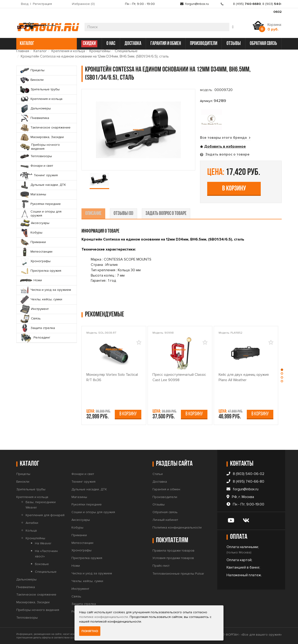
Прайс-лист (161, 565)
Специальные (126, 51)
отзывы (234, 44)
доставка (133, 44)
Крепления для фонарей (45, 515)
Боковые (42, 564)
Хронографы (81, 550)
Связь (76, 596)
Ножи (76, 565)
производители (204, 44)
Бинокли (23, 481)
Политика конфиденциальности (177, 527)
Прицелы (23, 474)
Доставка (160, 481)
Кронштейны (100, 51)
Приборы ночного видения (38, 610)
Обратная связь (165, 512)
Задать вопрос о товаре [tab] (227, 154)
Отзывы (159, 504)
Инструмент (80, 588)
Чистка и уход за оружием (92, 573)
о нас (111, 44)
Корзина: (275, 27)
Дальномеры (26, 579)
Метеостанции (82, 543)
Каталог (40, 51)
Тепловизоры (27, 617)
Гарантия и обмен (166, 489)
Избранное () (83, 4)
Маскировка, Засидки (33, 602)
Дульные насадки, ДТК (89, 489)
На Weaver (43, 543)
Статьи (158, 474)
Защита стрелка (84, 604)
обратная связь (263, 44)
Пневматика (26, 587)
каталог (46, 44)
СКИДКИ (89, 44)
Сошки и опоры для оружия (93, 512)
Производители (165, 497)
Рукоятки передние (87, 504)
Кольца (31, 530)
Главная (23, 51)
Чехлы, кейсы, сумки (87, 581)
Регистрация (42, 4)
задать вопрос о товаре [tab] (166, 213)
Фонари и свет (83, 474)
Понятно (90, 631)
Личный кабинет (165, 520)
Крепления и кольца (68, 51)
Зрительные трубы (31, 489)
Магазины (79, 497)
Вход (25, 4)
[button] (282, 369)
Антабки (32, 523)
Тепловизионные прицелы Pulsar (178, 573)
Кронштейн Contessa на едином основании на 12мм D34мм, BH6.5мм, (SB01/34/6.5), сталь (95, 56)
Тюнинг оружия (83, 481)
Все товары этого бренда (225, 138)
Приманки (79, 535)
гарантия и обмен (166, 44)
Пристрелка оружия (87, 558)
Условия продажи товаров (173, 558)
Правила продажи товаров (173, 550)
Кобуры (77, 527)
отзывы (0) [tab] (124, 213)
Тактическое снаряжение (36, 594)
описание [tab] (93, 213)
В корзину (234, 188)
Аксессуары (81, 520)
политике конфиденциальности (104, 617)
